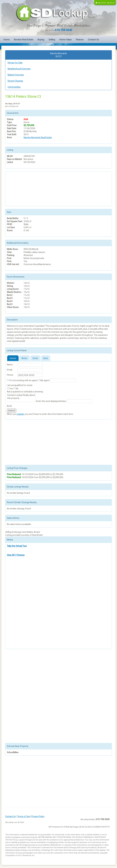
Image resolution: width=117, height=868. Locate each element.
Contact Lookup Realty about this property (21, 398)
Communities (14, 87)
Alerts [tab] (24, 358)
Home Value (66, 40)
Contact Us (93, 40)
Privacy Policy (38, 816)
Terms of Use (24, 816)
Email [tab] (35, 358)
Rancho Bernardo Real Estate (38, 137)
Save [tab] (46, 358)
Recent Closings (15, 81)
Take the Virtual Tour (17, 546)
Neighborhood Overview (19, 69)
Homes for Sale (15, 63)
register (20, 414)
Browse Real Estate (24, 40)
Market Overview (16, 75)
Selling (52, 40)
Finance (80, 40)
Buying (41, 40)
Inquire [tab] (13, 358)
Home (7, 40)
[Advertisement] (22, 188)
